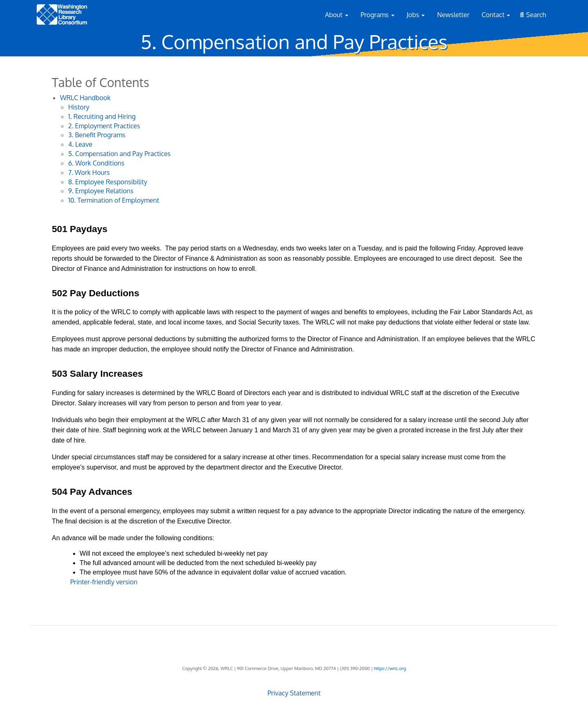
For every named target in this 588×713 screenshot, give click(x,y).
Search (536, 15)
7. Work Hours (89, 172)
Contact (496, 15)
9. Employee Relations (101, 191)
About (337, 15)
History (79, 107)
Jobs (416, 15)
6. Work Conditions (96, 163)
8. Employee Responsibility (108, 182)
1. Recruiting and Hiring (102, 116)
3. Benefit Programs (97, 135)
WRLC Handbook (85, 98)
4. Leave (80, 144)
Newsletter (453, 15)
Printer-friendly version (104, 582)
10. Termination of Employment (114, 200)
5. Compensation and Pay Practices (119, 154)
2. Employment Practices (104, 126)
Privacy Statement (294, 693)
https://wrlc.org (390, 668)
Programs (378, 15)
